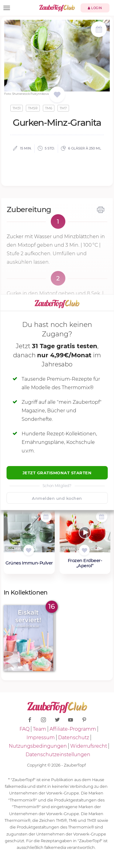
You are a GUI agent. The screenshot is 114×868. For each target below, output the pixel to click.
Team (40, 729)
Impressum (41, 738)
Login (95, 8)
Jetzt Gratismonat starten (57, 473)
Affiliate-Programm (73, 729)
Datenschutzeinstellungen (58, 755)
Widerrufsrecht (89, 746)
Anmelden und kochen (57, 498)
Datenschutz (74, 738)
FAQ (24, 729)
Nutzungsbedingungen (38, 746)
